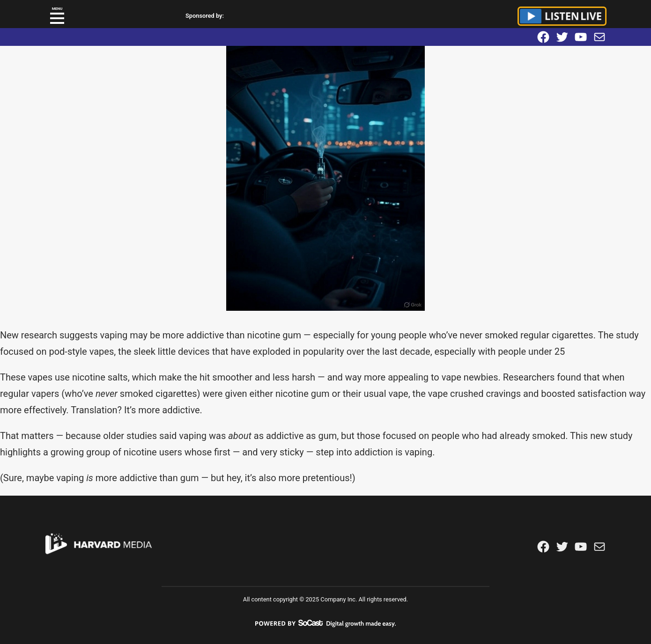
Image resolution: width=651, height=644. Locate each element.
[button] (57, 18)
